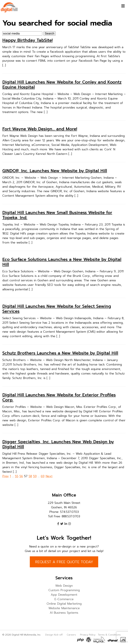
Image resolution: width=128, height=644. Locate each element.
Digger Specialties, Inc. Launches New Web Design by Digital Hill (58, 444)
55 (17, 476)
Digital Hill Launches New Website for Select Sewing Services (57, 309)
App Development (64, 595)
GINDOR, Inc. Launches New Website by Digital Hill (55, 171)
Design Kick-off (54, 635)
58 (30, 476)
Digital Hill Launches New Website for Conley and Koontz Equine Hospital (62, 85)
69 (43, 476)
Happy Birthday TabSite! (27, 40)
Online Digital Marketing (64, 604)
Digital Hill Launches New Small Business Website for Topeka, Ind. (57, 215)
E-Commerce (64, 599)
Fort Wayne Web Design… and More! (40, 129)
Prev (5, 476)
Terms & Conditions (109, 635)
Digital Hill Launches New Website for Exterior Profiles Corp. (59, 397)
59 (35, 476)
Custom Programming (64, 590)
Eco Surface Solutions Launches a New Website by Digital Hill (62, 262)
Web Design (64, 586)
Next (49, 476)
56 (21, 476)
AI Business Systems (64, 613)
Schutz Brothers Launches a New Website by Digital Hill (60, 353)
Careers (71, 635)
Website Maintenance (64, 608)
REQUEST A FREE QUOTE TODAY (64, 562)
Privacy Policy (88, 635)
